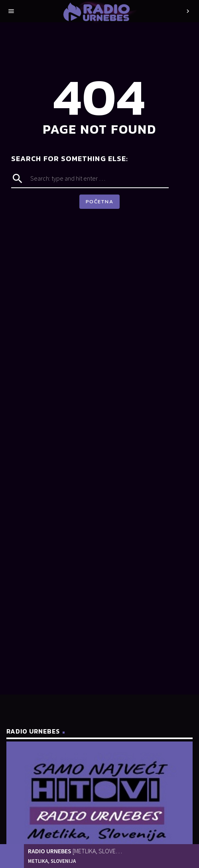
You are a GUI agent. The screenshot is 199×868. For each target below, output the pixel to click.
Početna (99, 201)
